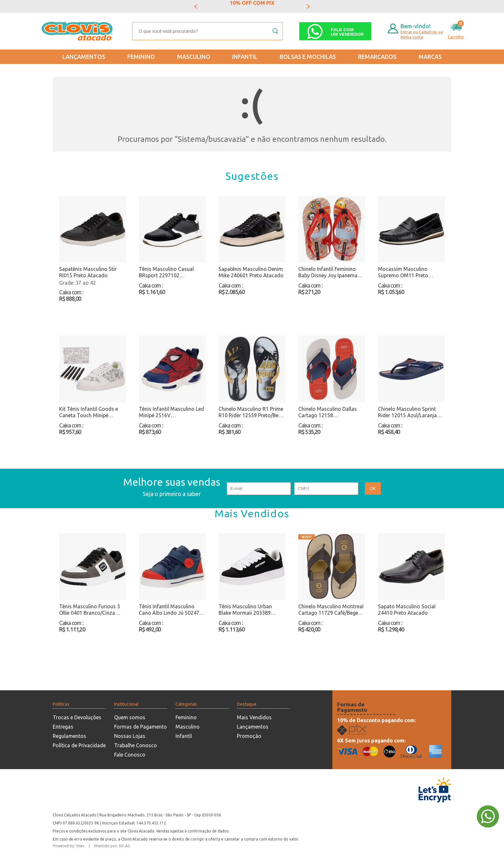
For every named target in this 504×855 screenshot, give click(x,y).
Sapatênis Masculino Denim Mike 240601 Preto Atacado (251, 272)
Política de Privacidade (79, 745)
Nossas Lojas (130, 736)
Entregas (63, 727)
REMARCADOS (377, 57)
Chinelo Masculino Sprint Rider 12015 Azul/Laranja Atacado (407, 412)
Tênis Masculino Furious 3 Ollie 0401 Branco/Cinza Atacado (90, 610)
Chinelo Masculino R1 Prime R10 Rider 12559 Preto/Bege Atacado (251, 412)
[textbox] (207, 31)
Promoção (249, 736)
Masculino (194, 57)
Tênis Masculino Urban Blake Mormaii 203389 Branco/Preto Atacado (245, 610)
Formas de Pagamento (140, 727)
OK (373, 488)
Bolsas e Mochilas (308, 57)
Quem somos (130, 717)
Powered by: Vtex (68, 846)
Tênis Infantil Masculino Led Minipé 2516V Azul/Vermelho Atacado (171, 412)
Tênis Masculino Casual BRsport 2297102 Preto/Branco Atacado (166, 272)
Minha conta (412, 37)
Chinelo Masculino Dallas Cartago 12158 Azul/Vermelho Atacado (328, 412)
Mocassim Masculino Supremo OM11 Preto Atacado (403, 272)
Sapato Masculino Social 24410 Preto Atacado (407, 610)
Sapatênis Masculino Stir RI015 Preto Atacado (88, 272)
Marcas (430, 57)
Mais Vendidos (254, 717)
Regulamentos (69, 736)
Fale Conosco (130, 755)
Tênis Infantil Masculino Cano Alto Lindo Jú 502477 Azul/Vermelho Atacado (171, 610)
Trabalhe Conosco (135, 745)
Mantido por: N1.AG (112, 846)
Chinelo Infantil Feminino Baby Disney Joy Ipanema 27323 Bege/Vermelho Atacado (328, 272)
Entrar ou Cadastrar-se (422, 32)
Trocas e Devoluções (77, 717)
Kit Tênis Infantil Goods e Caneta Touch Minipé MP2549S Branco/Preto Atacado (89, 412)
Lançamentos (84, 57)
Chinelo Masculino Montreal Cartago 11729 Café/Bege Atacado (331, 610)
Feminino (141, 57)
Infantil (245, 57)
